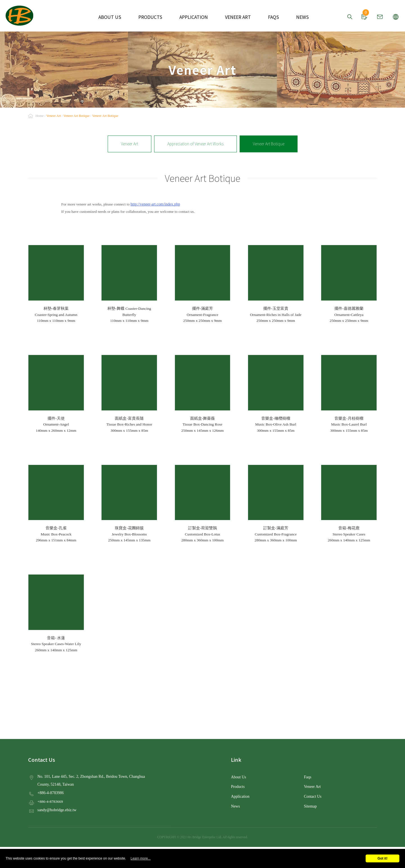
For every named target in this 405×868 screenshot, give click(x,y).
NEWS (295, 17)
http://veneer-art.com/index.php (155, 204)
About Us (238, 777)
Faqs (308, 777)
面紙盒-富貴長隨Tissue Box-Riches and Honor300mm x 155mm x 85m (129, 394)
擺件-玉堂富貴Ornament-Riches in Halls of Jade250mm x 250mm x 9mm (276, 284)
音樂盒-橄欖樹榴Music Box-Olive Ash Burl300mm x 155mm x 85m (276, 394)
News (235, 805)
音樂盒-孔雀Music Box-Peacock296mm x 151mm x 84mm (56, 504)
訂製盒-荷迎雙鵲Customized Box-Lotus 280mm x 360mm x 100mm (203, 504)
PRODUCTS (154, 17)
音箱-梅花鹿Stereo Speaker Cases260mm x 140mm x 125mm (349, 504)
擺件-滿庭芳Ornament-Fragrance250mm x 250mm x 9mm (203, 284)
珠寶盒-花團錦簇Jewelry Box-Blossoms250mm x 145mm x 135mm (129, 504)
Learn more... (140, 858)
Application (240, 796)
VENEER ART (235, 17)
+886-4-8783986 (50, 792)
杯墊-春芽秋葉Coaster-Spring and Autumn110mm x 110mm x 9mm (56, 284)
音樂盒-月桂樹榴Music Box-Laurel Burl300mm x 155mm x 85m (349, 394)
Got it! (382, 858)
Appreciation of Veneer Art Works (196, 144)
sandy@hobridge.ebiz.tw (56, 809)
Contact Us (312, 796)
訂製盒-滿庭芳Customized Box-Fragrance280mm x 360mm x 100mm (276, 504)
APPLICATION (194, 17)
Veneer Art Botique (268, 144)
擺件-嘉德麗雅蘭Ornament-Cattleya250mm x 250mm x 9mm (349, 284)
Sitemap (310, 805)
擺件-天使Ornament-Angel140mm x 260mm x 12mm (56, 394)
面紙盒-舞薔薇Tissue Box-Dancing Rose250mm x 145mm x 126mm (203, 394)
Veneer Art (131, 144)
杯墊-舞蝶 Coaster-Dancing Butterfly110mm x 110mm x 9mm (129, 284)
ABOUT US (117, 17)
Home (40, 116)
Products (238, 786)
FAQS (268, 17)
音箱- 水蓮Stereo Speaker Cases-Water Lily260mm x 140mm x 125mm (56, 613)
